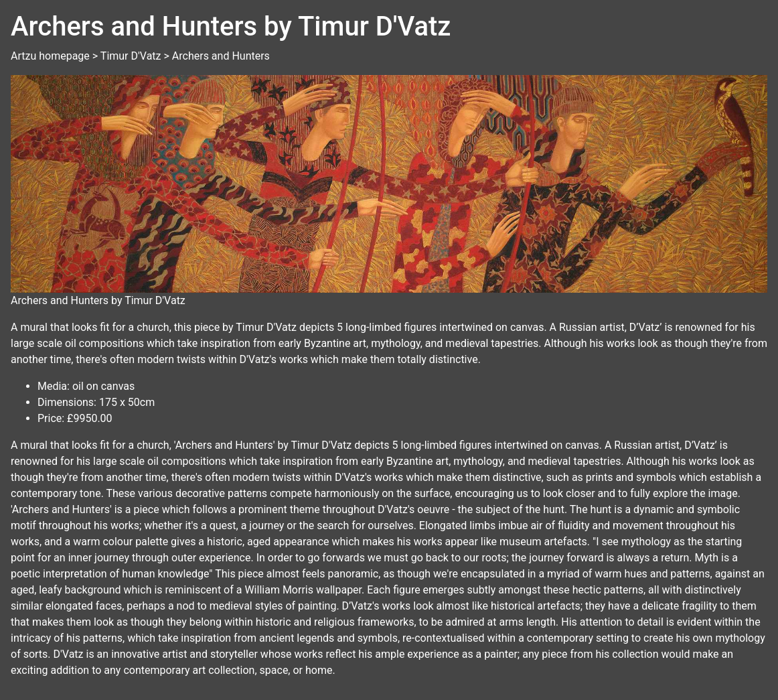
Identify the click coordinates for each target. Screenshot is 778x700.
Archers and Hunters (221, 56)
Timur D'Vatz (131, 56)
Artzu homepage (50, 56)
